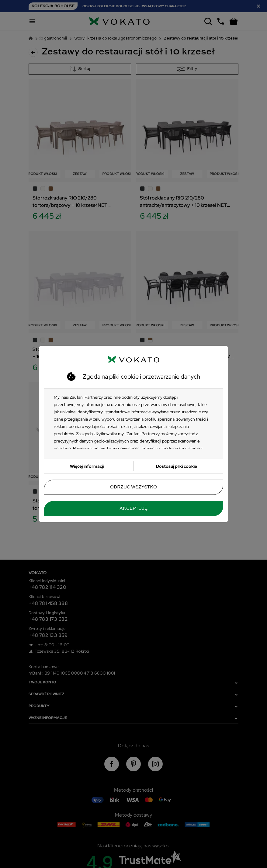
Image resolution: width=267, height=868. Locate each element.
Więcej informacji (87, 466)
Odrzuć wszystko (133, 487)
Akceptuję (133, 509)
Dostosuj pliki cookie (177, 466)
